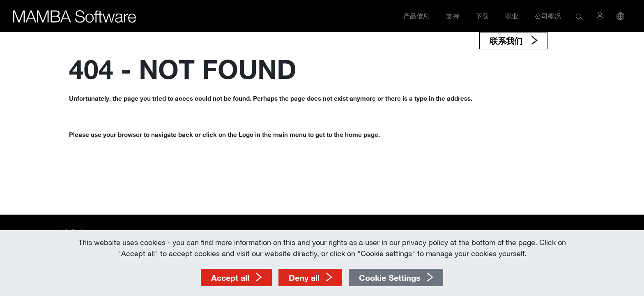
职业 (512, 16)
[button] (580, 16)
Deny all (304, 277)
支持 (453, 16)
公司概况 (548, 16)
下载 (482, 16)
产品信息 (416, 16)
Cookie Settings (390, 277)
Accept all (230, 277)
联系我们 (507, 41)
